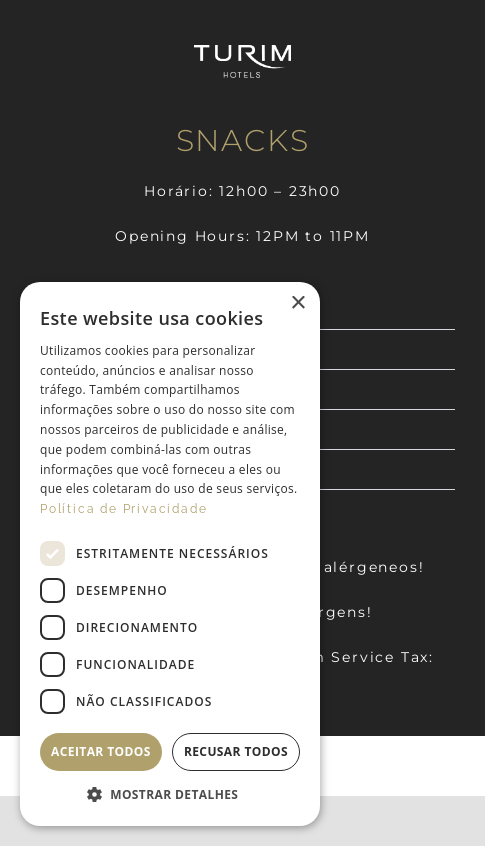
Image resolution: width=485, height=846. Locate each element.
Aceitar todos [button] (101, 751)
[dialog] (170, 554)
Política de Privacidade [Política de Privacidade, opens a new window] (123, 509)
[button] (170, 795)
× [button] (297, 303)
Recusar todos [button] (236, 751)
